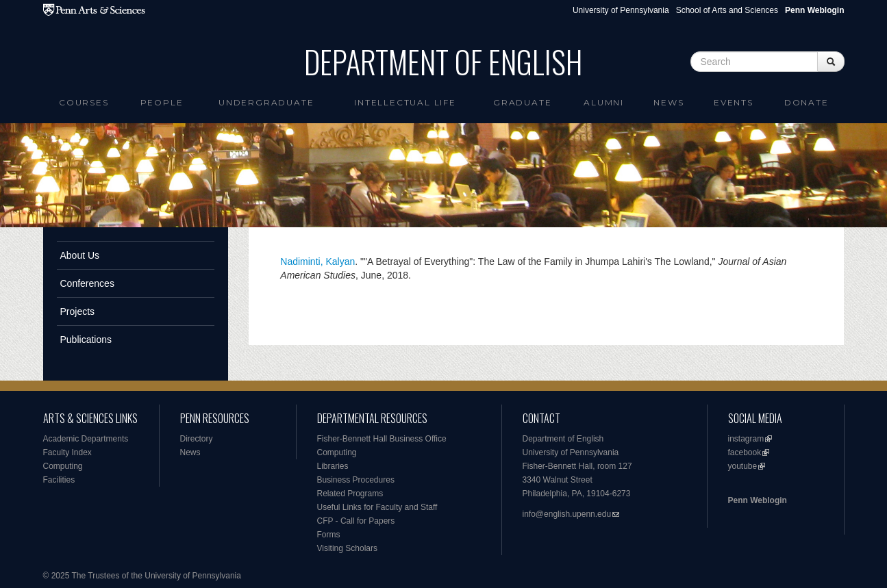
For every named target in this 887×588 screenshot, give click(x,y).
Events (734, 102)
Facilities (59, 480)
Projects (78, 311)
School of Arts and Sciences (727, 10)
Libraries (333, 466)
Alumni (604, 102)
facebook (745, 452)
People (162, 102)
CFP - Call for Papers (356, 521)
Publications (86, 340)
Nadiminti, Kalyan (317, 261)
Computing (63, 466)
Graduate (522, 102)
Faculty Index (67, 452)
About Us (80, 255)
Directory (197, 439)
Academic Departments (86, 439)
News (669, 102)
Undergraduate (266, 102)
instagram (746, 439)
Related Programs (350, 494)
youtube (743, 466)
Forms (329, 535)
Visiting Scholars (348, 548)
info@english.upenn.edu (567, 514)
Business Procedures (356, 480)
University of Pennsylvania (621, 10)
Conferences (87, 283)
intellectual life (405, 102)
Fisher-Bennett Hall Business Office (382, 439)
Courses (84, 102)
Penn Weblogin (758, 500)
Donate (807, 102)
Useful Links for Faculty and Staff (377, 507)
